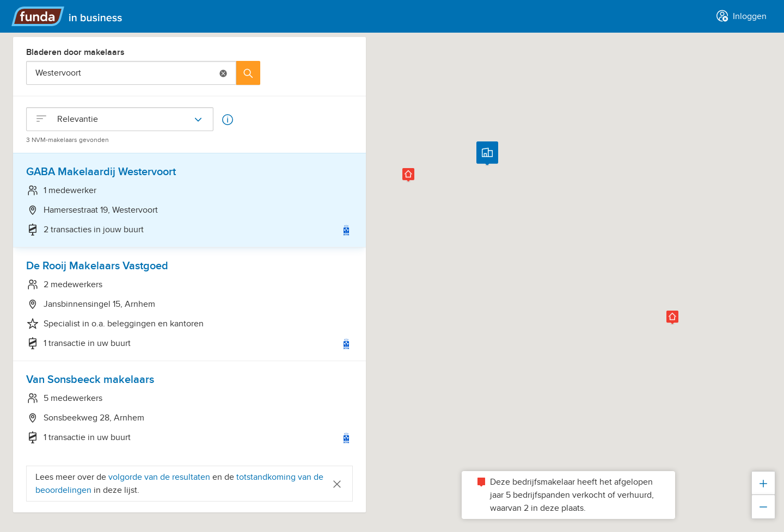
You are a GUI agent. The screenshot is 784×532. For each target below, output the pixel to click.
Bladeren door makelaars (75, 52)
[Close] (337, 483)
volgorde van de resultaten (159, 477)
